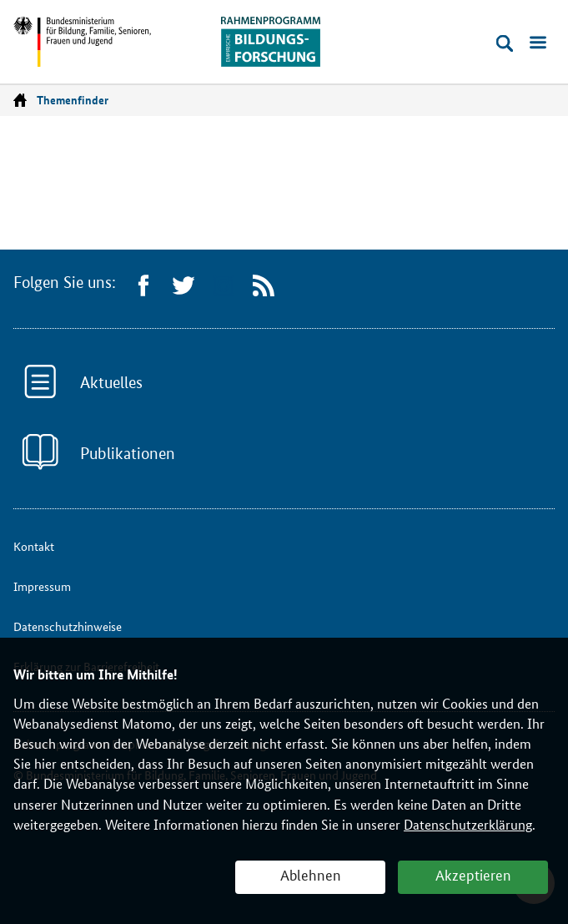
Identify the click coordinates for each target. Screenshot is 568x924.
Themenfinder (73, 100)
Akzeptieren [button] (473, 876)
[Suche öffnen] (505, 43)
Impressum (42, 586)
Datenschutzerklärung (468, 825)
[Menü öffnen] (538, 43)
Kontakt (34, 546)
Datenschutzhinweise (68, 626)
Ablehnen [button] (311, 876)
